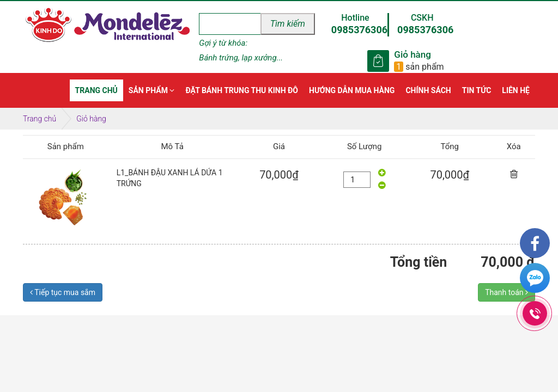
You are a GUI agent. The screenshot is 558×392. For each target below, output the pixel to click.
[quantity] (357, 180)
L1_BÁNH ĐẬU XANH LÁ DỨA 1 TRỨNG (170, 178)
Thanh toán (507, 292)
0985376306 (359, 30)
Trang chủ (40, 119)
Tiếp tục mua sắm (63, 292)
